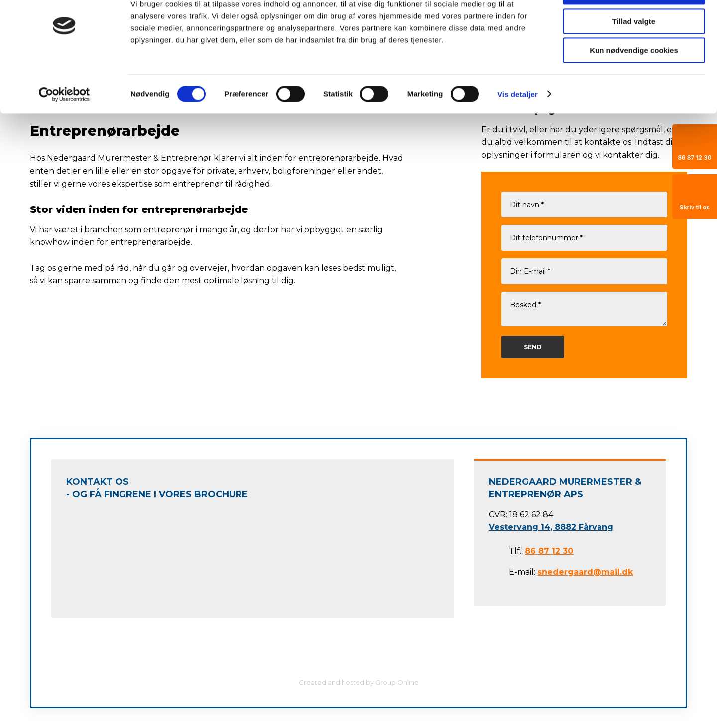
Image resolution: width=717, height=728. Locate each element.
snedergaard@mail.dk (585, 572)
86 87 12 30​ (549, 551)
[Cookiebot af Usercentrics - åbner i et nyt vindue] (64, 127)
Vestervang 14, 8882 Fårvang (551, 527)
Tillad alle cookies (634, 25)
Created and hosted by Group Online (359, 682)
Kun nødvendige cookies (634, 83)
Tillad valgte (634, 54)
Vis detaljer (518, 127)
